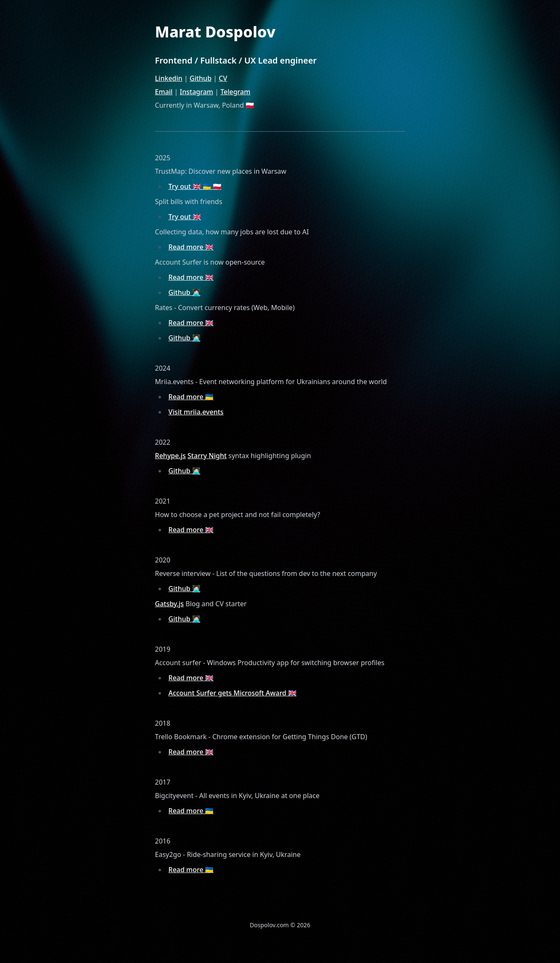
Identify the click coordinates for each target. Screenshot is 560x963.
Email (164, 92)
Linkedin (169, 78)
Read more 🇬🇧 (191, 247)
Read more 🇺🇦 (191, 397)
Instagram (197, 92)
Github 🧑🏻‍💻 (185, 292)
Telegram (235, 92)
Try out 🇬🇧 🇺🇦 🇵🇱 (195, 186)
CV (223, 78)
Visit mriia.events (196, 412)
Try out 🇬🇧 (185, 217)
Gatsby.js (170, 604)
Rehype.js (170, 456)
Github (201, 78)
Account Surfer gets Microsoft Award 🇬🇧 (233, 693)
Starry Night (207, 456)
